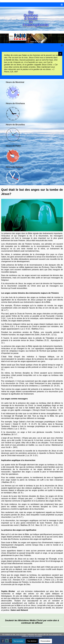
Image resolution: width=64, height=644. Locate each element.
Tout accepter (18, 641)
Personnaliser (46, 641)
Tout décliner (32, 641)
